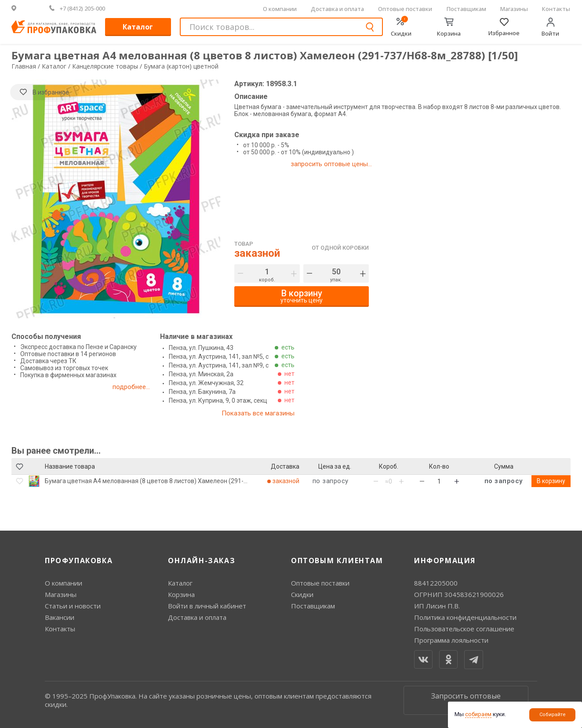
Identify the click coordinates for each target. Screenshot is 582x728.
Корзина (181, 594)
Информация (445, 561)
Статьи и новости (73, 606)
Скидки (302, 594)
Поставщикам (466, 9)
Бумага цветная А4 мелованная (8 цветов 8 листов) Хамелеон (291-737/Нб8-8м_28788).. (144, 481)
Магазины (514, 9)
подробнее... (131, 387)
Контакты (556, 9)
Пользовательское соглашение (464, 629)
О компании (280, 9)
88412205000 (436, 583)
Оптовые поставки (405, 9)
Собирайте (553, 715)
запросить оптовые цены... (331, 164)
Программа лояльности (451, 640)
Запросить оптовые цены (466, 700)
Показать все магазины (258, 413)
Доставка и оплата (337, 9)
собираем (478, 714)
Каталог (138, 27)
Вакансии (60, 617)
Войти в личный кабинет (207, 606)
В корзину (551, 481)
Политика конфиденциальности (465, 617)
